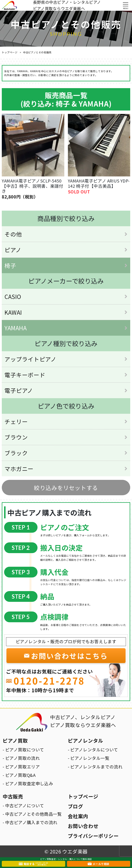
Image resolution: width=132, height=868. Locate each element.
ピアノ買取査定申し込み (29, 783)
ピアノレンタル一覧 (90, 758)
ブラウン (16, 437)
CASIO (13, 296)
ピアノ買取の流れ (23, 758)
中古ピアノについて (25, 805)
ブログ (76, 806)
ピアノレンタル (86, 740)
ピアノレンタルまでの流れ (96, 767)
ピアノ (13, 250)
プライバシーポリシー (93, 836)
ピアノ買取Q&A (20, 775)
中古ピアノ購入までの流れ (31, 822)
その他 (13, 234)
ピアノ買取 (15, 740)
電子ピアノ (19, 390)
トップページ (10, 52)
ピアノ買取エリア (23, 767)
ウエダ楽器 (75, 851)
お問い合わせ (83, 826)
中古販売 (13, 796)
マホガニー (19, 469)
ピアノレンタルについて (94, 750)
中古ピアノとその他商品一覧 (33, 814)
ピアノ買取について (25, 750)
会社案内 (78, 816)
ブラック (16, 453)
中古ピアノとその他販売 (37, 52)
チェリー (16, 421)
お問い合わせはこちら (69, 656)
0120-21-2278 (49, 681)
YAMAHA (16, 328)
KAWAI (13, 312)
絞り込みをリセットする (66, 488)
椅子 (10, 265)
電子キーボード (25, 375)
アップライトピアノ (30, 359)
